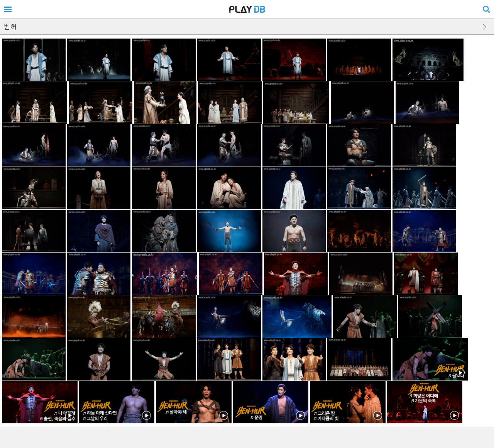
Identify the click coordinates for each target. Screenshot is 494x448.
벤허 (10, 27)
